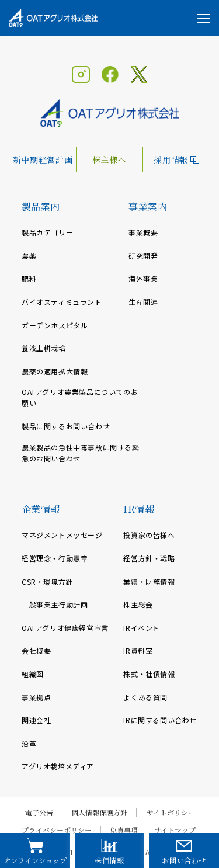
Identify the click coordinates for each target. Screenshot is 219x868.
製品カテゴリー (47, 232)
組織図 (33, 674)
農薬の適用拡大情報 (55, 371)
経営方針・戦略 (149, 558)
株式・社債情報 (149, 674)
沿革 (29, 743)
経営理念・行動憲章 (55, 558)
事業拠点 (36, 697)
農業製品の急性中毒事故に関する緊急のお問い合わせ (81, 453)
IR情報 (139, 509)
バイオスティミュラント (62, 302)
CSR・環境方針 (47, 581)
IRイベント (142, 628)
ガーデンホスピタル (55, 325)
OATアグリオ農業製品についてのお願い (80, 397)
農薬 (29, 256)
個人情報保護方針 (99, 813)
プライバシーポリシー (57, 830)
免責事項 (124, 830)
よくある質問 (145, 697)
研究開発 (143, 256)
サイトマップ (175, 830)
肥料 (29, 278)
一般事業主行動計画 (55, 604)
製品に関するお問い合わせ (66, 426)
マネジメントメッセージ (62, 535)
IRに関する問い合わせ (160, 720)
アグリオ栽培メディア (58, 766)
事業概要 (143, 232)
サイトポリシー (171, 813)
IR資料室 (138, 650)
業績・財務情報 (149, 581)
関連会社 (36, 720)
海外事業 (143, 278)
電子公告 (39, 813)
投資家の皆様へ (149, 535)
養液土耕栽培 (44, 348)
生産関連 (143, 302)
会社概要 (36, 650)
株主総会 (138, 604)
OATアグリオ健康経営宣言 (65, 628)
